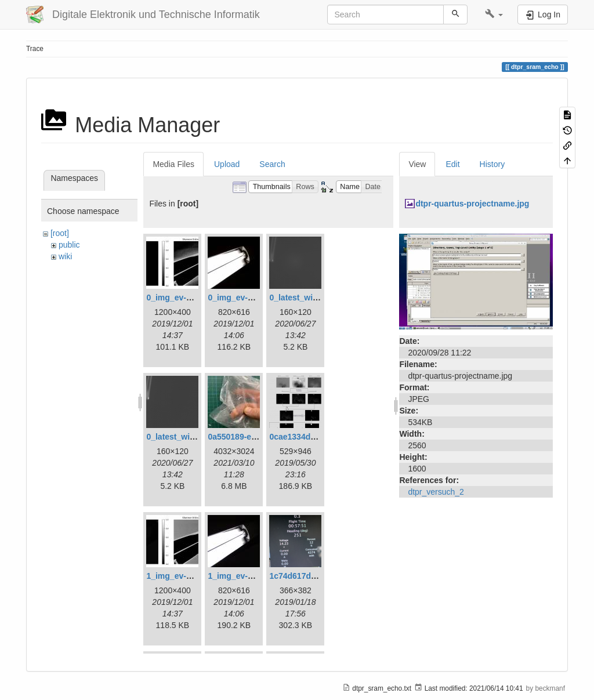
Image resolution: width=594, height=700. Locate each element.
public (69, 245)
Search (272, 164)
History (492, 164)
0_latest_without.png (186, 437)
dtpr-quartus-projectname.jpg (472, 204)
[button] (494, 14)
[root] (60, 233)
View (417, 164)
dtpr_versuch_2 (436, 492)
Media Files (173, 164)
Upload (227, 164)
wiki (65, 256)
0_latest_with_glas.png (314, 298)
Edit (452, 164)
